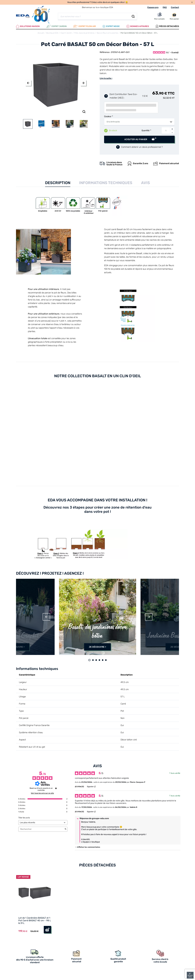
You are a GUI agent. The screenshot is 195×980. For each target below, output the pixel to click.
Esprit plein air (85, 26)
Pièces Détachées (167, 26)
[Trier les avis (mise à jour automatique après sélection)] (43, 823)
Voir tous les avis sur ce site (42, 793)
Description (58, 183)
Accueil (41, 33)
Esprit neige (111, 26)
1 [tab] (89, 660)
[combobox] (139, 122)
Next (83, 83)
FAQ (165, 7)
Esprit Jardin (57, 26)
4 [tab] (99, 660)
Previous (28, 83)
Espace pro (153, 7)
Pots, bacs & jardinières (84, 33)
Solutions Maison (28, 26)
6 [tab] (106, 660)
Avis (146, 183)
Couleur (108, 116)
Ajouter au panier (136, 139)
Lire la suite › (106, 78)
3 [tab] (96, 660)
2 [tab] (93, 660)
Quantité (146, 131)
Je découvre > (16, 647)
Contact (175, 7)
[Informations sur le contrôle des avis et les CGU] (56, 788)
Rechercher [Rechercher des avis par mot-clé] (41, 829)
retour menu (190, 976)
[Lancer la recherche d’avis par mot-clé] (65, 829)
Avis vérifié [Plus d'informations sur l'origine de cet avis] (176, 773)
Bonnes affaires (138, 26)
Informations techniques (106, 183)
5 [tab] (103, 660)
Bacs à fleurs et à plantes (107, 33)
